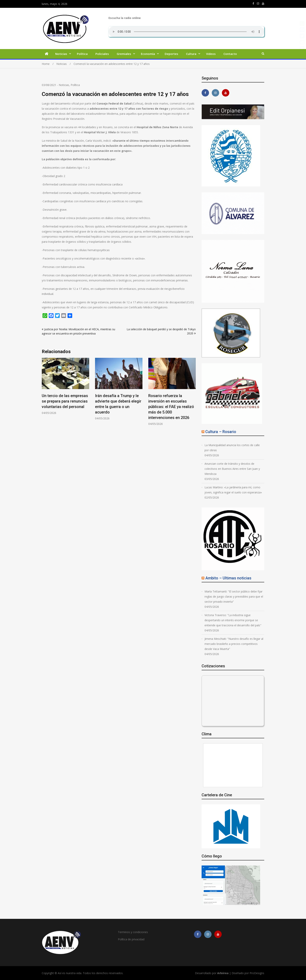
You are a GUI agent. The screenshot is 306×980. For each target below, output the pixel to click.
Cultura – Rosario (221, 432)
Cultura (191, 54)
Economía (148, 54)
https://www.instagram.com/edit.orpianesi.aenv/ (258, 4)
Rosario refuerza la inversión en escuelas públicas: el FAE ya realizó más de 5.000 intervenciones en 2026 (171, 407)
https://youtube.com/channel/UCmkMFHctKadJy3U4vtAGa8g (263, 4)
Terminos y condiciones (133, 932)
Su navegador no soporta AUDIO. (186, 32)
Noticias (61, 54)
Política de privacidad (131, 939)
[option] (65, 386)
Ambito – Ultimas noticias (228, 578)
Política (82, 54)
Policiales (102, 54)
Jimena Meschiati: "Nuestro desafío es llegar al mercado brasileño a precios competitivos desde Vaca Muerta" (234, 644)
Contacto (230, 54)
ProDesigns (257, 973)
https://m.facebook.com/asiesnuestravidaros (253, 4)
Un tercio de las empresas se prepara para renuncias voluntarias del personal (65, 401)
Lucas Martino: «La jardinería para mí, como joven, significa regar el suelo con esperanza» (233, 490)
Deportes (171, 54)
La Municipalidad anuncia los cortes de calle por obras (232, 448)
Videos (211, 54)
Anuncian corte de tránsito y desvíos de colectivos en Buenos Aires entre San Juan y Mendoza (232, 469)
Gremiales (124, 54)
